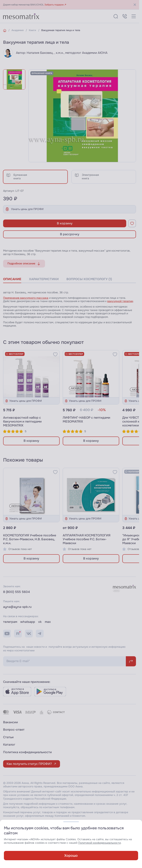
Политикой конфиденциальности (99, 843)
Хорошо (71, 856)
